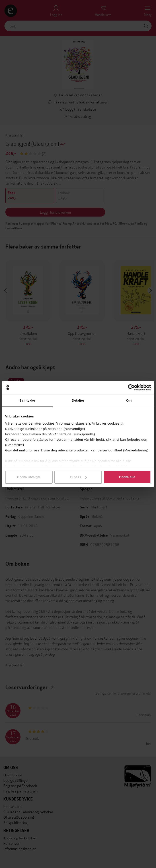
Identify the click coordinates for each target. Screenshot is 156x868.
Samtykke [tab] (27, 400)
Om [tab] (129, 400)
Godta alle (127, 477)
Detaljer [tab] (78, 400)
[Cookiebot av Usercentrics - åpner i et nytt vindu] (131, 388)
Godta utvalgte (29, 477)
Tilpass (78, 477)
